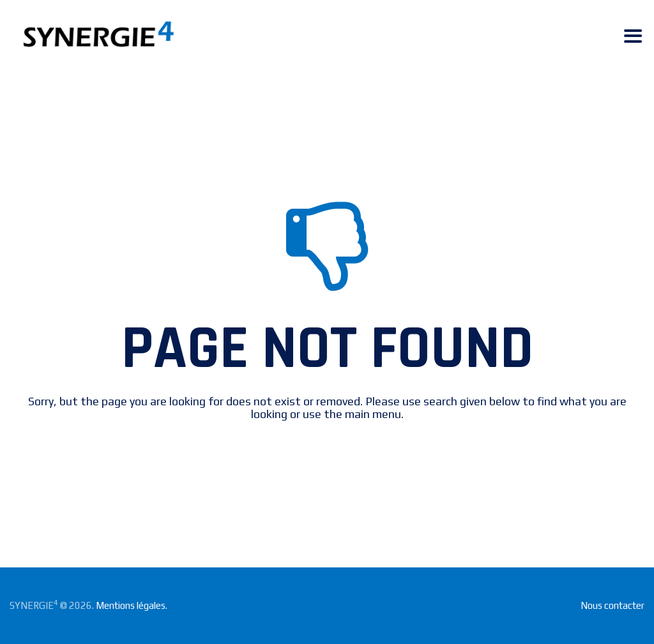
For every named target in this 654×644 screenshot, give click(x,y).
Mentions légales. (132, 605)
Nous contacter (612, 605)
